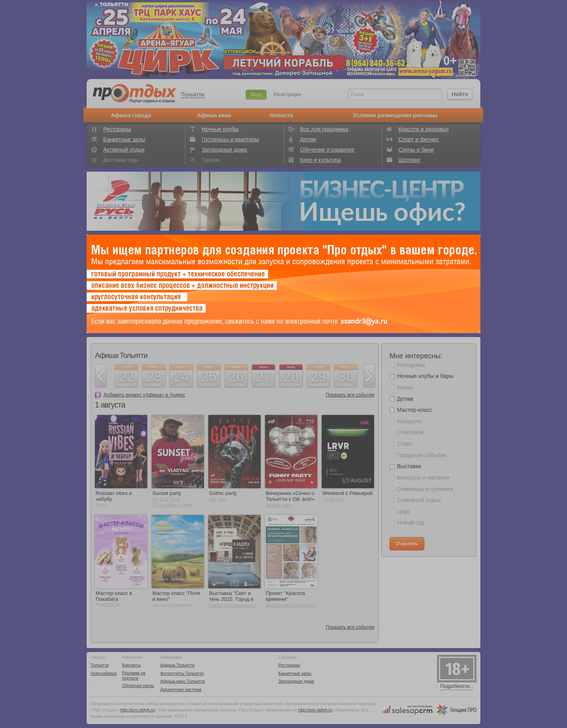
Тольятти (193, 94)
